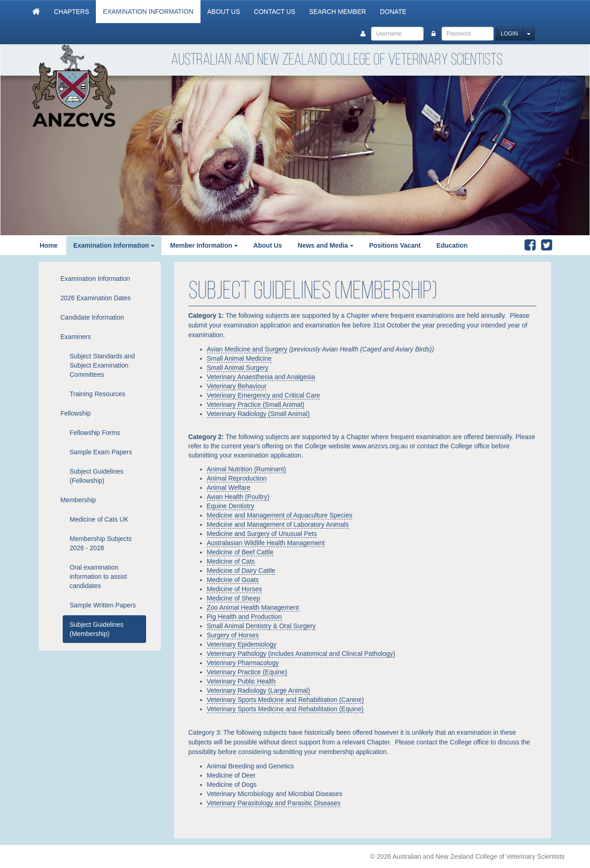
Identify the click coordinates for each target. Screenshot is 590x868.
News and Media (323, 245)
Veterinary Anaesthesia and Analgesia (261, 377)
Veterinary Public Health (241, 681)
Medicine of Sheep (234, 598)
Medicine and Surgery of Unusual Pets (262, 534)
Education (452, 245)
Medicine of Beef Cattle (240, 552)
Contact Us (275, 12)
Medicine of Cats (231, 561)
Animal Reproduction (237, 478)
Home (49, 245)
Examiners (76, 337)
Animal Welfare (229, 488)
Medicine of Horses (235, 589)
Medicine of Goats (233, 580)
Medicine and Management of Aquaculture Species (280, 515)
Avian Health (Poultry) (238, 497)
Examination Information (148, 12)
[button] (155, 245)
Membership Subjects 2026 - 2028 (101, 543)
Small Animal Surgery (238, 368)
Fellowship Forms (95, 433)
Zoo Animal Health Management (253, 607)
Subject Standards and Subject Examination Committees (102, 365)
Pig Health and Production (245, 617)
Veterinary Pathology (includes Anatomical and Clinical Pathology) (301, 654)
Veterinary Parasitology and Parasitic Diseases (274, 803)
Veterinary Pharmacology (243, 663)
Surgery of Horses (233, 635)
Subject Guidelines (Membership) (97, 629)
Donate (393, 12)
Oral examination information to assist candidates (98, 577)
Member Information (201, 245)
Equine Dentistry (231, 506)
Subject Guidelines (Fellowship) (97, 476)
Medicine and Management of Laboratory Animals (278, 524)
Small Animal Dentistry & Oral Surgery (262, 626)
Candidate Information (92, 317)
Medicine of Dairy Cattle (241, 571)
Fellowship (76, 413)
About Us (224, 12)
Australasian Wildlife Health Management (266, 543)
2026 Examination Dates (96, 298)
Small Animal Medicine (239, 358)
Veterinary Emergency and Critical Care (264, 395)
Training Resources (97, 394)
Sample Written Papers (103, 605)
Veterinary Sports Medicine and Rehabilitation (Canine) (286, 700)
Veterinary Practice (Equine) (247, 672)
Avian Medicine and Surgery (247, 349)
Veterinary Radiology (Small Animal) (258, 414)
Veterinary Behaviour (237, 386)
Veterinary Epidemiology (242, 644)
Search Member (338, 12)
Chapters (71, 12)
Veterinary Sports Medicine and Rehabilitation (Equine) (285, 709)
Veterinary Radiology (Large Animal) (259, 690)
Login (509, 34)
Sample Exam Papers (101, 452)
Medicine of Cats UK (99, 519)
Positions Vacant (395, 245)
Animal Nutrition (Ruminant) (247, 469)
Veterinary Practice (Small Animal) (256, 404)
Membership (78, 500)
